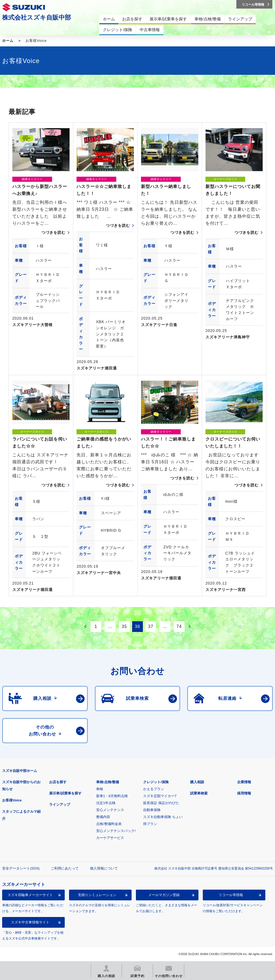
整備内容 (103, 817)
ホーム (8, 41)
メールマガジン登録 (164, 895)
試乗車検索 (199, 793)
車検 (100, 789)
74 (179, 626)
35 (124, 626)
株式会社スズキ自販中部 (37, 17)
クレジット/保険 (156, 782)
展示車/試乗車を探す (65, 793)
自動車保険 (152, 810)
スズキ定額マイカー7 (160, 796)
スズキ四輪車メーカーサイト (30, 895)
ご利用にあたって (65, 868)
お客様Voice (12, 800)
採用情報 (244, 793)
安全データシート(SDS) (21, 868)
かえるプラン (154, 789)
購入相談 (197, 782)
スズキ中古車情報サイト (30, 922)
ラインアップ (60, 805)
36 (137, 626)
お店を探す (58, 782)
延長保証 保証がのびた (161, 803)
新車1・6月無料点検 (112, 796)
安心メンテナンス (110, 810)
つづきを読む (53, 232)
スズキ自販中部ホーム (20, 771)
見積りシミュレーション (97, 895)
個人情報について (104, 868)
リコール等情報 (231, 895)
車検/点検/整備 (108, 782)
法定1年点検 (106, 803)
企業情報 (244, 782)
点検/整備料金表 (109, 824)
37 (151, 626)
